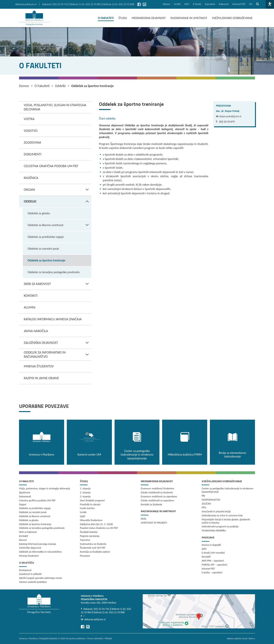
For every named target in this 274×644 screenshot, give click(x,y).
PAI (203, 496)
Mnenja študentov (39, 366)
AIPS (187, 4)
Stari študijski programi (92, 500)
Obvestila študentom (91, 520)
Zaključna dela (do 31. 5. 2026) (96, 524)
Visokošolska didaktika (214, 530)
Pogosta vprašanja (90, 536)
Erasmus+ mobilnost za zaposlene (159, 496)
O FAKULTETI (106, 18)
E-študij (197, 4)
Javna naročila (36, 331)
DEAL (144, 519)
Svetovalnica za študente (93, 544)
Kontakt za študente (152, 504)
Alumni (30, 307)
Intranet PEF (239, 4)
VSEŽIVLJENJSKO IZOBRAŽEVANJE (232, 18)
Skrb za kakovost (58, 284)
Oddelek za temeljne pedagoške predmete (54, 272)
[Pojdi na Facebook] (139, 4)
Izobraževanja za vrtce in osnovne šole (222, 515)
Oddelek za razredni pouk (43, 249)
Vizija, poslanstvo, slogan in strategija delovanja (55, 107)
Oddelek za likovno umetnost (59, 225)
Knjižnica (31, 178)
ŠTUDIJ (123, 18)
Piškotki (108, 638)
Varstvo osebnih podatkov (33, 582)
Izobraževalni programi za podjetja (220, 527)
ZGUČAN (206, 504)
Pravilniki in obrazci (90, 504)
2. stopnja (85, 492)
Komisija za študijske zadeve (95, 552)
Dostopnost (25, 570)
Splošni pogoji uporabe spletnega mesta (41, 578)
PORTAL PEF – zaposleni (214, 565)
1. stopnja (85, 489)
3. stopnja (85, 496)
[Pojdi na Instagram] (144, 4)
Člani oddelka (107, 118)
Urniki (177, 4)
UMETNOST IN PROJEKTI (154, 523)
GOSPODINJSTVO (211, 500)
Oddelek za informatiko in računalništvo (58, 355)
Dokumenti (33, 154)
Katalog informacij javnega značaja (53, 319)
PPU (204, 508)
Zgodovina (32, 142)
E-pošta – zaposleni (212, 572)
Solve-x (252, 638)
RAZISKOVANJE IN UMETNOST (189, 18)
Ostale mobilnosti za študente (157, 492)
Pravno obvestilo (95, 638)
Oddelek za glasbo (39, 213)
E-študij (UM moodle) (213, 553)
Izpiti (82, 516)
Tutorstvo (85, 540)
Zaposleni (210, 4)
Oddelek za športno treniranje (46, 260)
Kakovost (224, 4)
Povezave (85, 556)
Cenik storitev (87, 508)
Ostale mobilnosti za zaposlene (157, 500)
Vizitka (29, 119)
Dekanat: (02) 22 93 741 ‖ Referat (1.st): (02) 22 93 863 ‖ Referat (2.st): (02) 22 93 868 (88, 4)
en (251, 4)
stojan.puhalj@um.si (230, 116)
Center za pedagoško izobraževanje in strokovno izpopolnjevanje (227, 490)
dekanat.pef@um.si (26, 4)
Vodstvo (31, 131)
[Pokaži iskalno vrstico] (257, 4)
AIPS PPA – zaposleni (213, 561)
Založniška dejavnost (58, 343)
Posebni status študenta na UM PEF (99, 528)
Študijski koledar (89, 532)
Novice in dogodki (211, 545)
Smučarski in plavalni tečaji (216, 511)
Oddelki (58, 202)
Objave (166, 4)
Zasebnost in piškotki (30, 574)
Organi (58, 190)
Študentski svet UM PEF (93, 548)
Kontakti (31, 296)
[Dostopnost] (270, 4)
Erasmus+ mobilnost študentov (157, 489)
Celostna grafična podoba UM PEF (51, 166)
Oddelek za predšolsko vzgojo (46, 237)
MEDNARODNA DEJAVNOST (149, 18)
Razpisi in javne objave (41, 378)
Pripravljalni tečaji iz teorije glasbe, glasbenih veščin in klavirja (226, 521)
